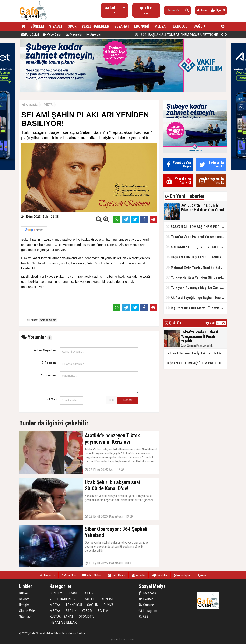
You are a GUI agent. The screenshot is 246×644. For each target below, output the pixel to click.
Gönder (128, 400)
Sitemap (25, 616)
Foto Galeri (30, 35)
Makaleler (74, 35)
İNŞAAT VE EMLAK (63, 622)
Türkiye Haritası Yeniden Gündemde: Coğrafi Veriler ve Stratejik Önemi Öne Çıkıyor (196, 277)
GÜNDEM (37, 26)
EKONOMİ (142, 26)
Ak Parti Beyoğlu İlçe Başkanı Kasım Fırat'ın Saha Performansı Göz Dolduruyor (196, 297)
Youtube (146, 605)
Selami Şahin (48, 320)
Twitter (146, 599)
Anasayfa (30, 105)
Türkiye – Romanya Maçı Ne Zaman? (195, 288)
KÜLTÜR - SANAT (61, 616)
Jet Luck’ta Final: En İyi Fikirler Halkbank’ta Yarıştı (178, 35)
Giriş (202, 10)
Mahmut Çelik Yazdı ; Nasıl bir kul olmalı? (196, 267)
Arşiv (201, 575)
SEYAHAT (122, 26)
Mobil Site (69, 575)
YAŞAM (87, 611)
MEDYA (160, 26)
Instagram (148, 611)
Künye (23, 593)
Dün (214, 323)
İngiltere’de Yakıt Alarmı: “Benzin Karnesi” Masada (196, 308)
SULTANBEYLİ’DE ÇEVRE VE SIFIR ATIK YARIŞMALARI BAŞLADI (196, 247)
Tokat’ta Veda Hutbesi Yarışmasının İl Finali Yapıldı (196, 237)
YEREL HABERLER (95, 26)
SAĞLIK (200, 26)
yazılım (114, 639)
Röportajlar (182, 575)
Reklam (24, 599)
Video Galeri (52, 35)
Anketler (93, 35)
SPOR (72, 26)
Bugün (207, 323)
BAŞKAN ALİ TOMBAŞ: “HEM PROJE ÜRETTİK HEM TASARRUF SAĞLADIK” (196, 227)
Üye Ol (218, 10)
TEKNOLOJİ (180, 26)
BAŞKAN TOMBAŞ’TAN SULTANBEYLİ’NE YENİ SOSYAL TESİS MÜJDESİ (196, 257)
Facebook (147, 593)
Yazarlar (138, 575)
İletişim (24, 605)
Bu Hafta (221, 323)
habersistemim (127, 639)
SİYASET (56, 26)
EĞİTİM (103, 611)
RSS (144, 616)
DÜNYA (108, 605)
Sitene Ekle (27, 611)
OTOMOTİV (87, 616)
